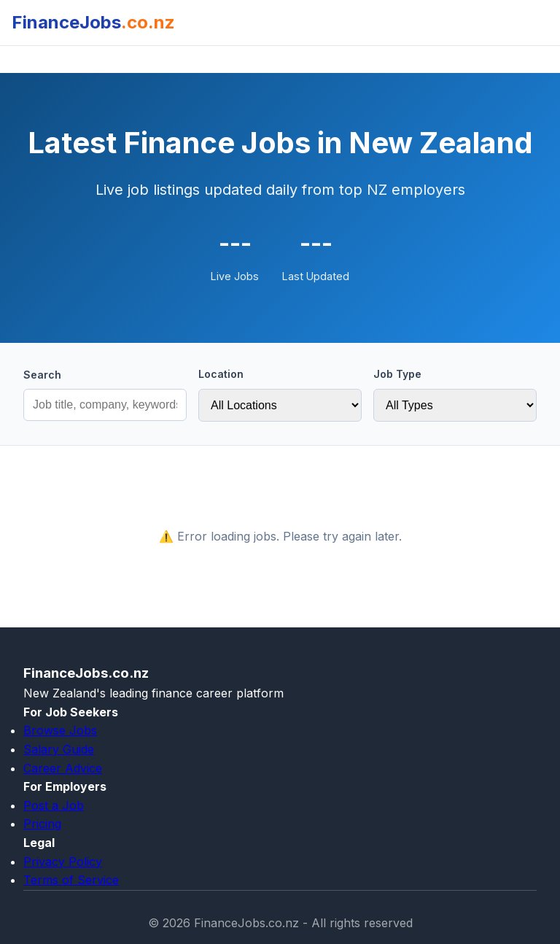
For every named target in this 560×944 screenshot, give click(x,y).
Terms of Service (71, 880)
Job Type (397, 374)
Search (42, 375)
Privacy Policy (63, 862)
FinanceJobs (93, 22)
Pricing (42, 824)
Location (221, 374)
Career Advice (63, 768)
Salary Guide (59, 749)
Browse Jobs (60, 730)
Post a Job (54, 805)
